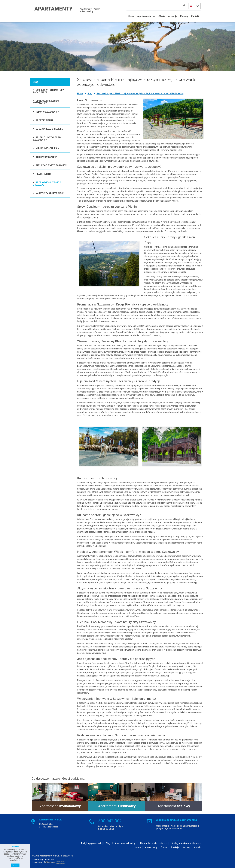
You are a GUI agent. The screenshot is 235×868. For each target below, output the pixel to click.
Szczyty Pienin (44, 120)
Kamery (184, 16)
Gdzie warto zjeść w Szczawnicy (46, 102)
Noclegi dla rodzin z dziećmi (153, 843)
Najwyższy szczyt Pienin (50, 193)
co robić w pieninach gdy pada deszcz (48, 91)
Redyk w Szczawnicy (47, 112)
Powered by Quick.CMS (43, 860)
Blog (90, 93)
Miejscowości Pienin (47, 148)
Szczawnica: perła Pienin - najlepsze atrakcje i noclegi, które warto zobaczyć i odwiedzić (140, 93)
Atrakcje (173, 16)
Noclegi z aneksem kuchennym (186, 843)
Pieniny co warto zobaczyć (51, 165)
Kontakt (195, 16)
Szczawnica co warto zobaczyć (47, 184)
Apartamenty (144, 16)
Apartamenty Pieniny (125, 843)
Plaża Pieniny (43, 174)
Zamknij (15, 865)
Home (131, 16)
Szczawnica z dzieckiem (50, 129)
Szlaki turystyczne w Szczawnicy (47, 139)
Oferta (162, 16)
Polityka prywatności (91, 843)
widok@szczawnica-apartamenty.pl (177, 820)
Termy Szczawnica (46, 157)
